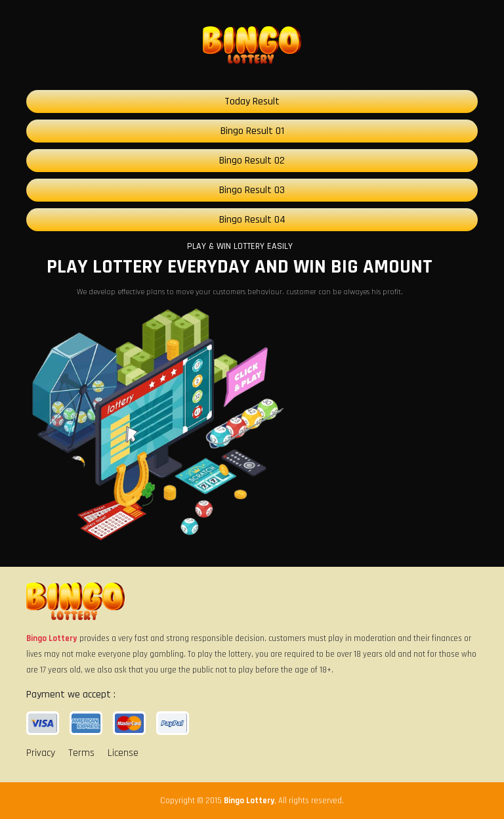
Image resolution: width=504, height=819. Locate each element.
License (123, 753)
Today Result (252, 101)
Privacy (41, 753)
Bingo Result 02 (252, 161)
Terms (81, 753)
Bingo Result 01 (252, 131)
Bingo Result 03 (252, 190)
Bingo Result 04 (252, 220)
